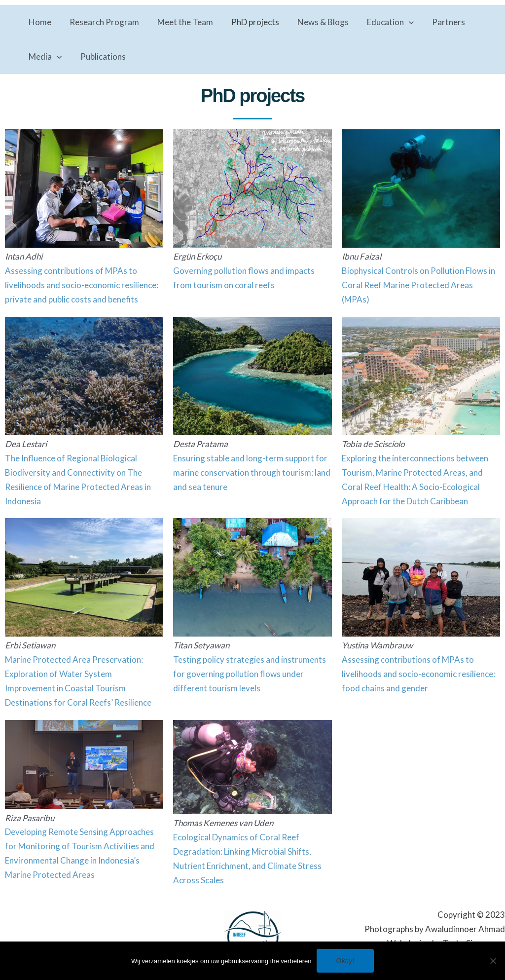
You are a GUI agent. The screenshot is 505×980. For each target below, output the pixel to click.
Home (39, 22)
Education (382, 22)
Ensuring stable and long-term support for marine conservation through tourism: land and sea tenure (252, 472)
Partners (439, 22)
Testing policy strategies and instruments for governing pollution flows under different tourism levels (250, 674)
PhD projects (250, 22)
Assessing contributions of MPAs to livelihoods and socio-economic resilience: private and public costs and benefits (82, 285)
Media (45, 57)
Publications (101, 57)
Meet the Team (182, 22)
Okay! (345, 961)
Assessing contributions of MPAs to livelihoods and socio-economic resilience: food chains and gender (418, 674)
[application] (401, 22)
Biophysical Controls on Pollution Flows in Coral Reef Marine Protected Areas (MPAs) (418, 285)
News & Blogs (317, 22)
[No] (493, 961)
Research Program (102, 22)
